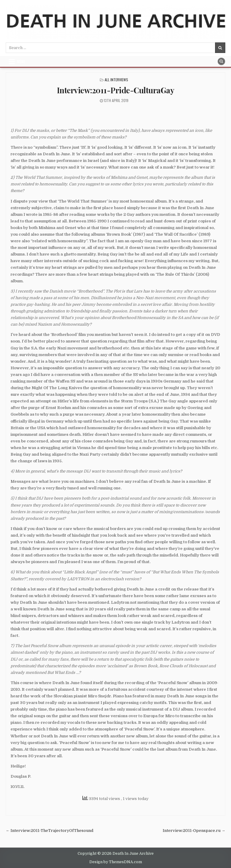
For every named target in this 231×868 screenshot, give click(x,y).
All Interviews (116, 80)
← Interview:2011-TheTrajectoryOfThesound (49, 831)
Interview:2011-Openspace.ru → (194, 831)
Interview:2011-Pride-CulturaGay (116, 90)
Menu (21, 61)
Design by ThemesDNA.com (116, 862)
